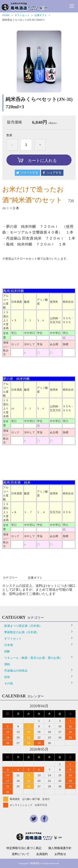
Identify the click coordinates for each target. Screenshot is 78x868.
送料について (21, 854)
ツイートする (29, 173)
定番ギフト (41, 15)
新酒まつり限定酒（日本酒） (23, 626)
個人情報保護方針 (60, 848)
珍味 (7, 677)
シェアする (54, 173)
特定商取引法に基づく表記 (24, 848)
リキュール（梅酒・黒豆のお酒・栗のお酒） (33, 658)
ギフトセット (22, 15)
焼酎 (7, 651)
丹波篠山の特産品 (16, 671)
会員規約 (42, 854)
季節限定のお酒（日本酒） (22, 632)
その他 (9, 683)
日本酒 (9, 645)
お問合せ (60, 854)
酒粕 (7, 664)
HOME (6, 15)
